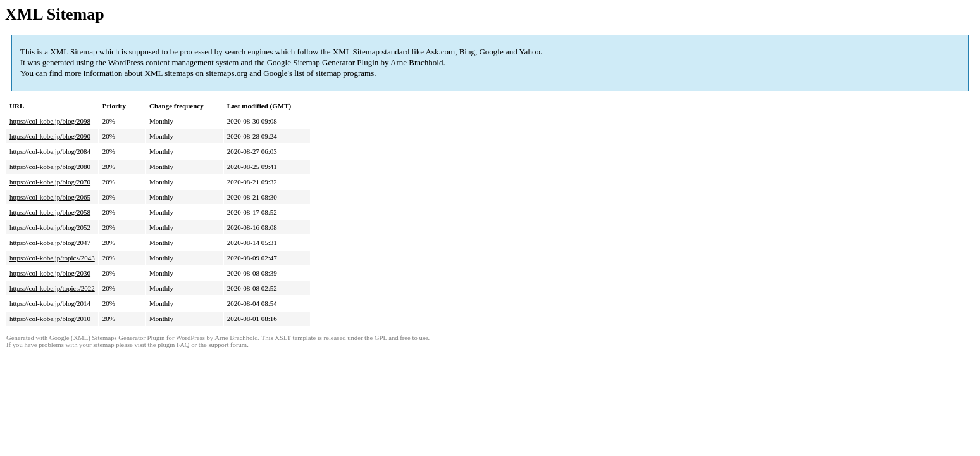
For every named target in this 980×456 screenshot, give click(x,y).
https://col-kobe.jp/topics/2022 (52, 288)
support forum (227, 345)
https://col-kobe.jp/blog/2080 (50, 167)
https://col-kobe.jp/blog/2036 (50, 273)
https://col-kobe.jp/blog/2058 (50, 212)
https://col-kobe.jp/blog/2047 (50, 243)
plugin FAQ (173, 345)
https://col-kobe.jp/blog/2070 (50, 182)
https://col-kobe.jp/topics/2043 (52, 258)
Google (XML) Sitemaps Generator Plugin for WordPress (127, 338)
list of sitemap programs (334, 73)
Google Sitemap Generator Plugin (323, 62)
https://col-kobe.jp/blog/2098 (50, 121)
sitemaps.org (226, 73)
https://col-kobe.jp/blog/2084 (50, 151)
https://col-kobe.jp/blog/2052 (50, 227)
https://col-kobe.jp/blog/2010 (50, 319)
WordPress (126, 62)
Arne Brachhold (417, 62)
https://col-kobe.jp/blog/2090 (50, 136)
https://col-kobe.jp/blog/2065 (50, 197)
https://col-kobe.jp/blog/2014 (50, 303)
